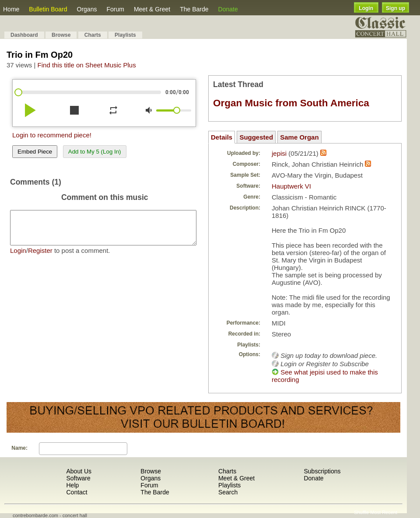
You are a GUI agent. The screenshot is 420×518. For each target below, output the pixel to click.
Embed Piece (35, 152)
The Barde (194, 9)
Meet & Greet (152, 9)
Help (72, 485)
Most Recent (384, 512)
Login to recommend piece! (52, 135)
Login (366, 8)
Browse (61, 35)
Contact (77, 492)
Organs (87, 9)
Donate (228, 9)
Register (40, 257)
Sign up (395, 8)
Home (11, 9)
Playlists (125, 35)
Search (228, 492)
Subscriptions (322, 471)
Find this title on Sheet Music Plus (87, 65)
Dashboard (24, 35)
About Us (79, 471)
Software (78, 478)
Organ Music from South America (291, 103)
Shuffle (361, 512)
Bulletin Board (48, 9)
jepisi (279, 153)
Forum (115, 9)
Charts (93, 35)
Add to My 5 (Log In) (95, 152)
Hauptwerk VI (291, 186)
